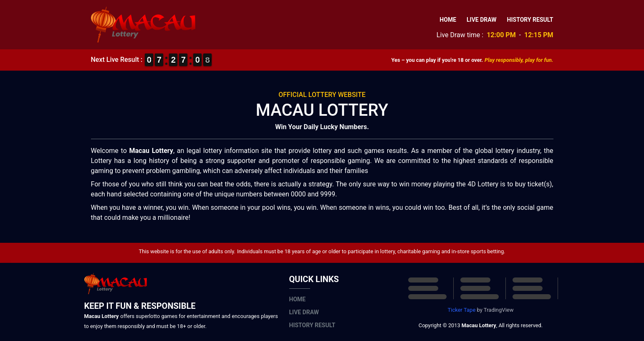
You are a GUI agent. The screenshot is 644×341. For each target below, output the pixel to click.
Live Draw (482, 20)
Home (448, 20)
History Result (530, 20)
